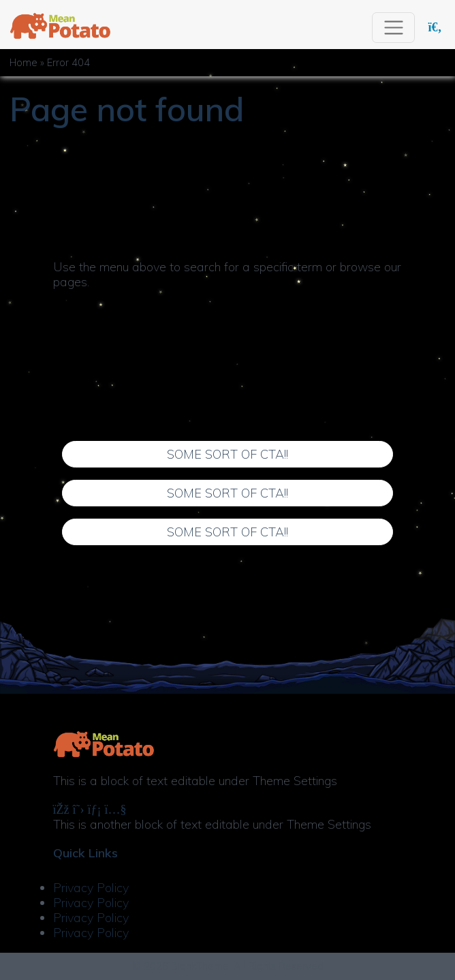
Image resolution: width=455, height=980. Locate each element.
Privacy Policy (91, 888)
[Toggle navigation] (393, 28)
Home (23, 63)
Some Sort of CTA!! (227, 454)
